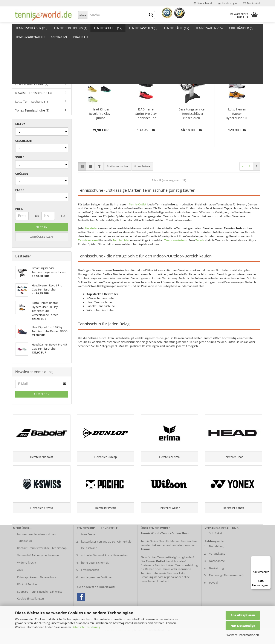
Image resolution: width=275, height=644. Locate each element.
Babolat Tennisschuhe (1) (33, 75)
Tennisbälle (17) (176, 28)
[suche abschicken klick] (151, 15)
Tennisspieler (121, 240)
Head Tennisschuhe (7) (32, 84)
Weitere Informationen (243, 635)
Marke (20, 124)
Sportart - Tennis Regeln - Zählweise (40, 604)
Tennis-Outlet (138, 204)
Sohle (20, 157)
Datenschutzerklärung (86, 627)
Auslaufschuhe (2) (28, 40)
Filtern (42, 227)
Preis (19, 209)
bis (37, 216)
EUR (63, 216)
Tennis (200, 240)
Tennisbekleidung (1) (70, 28)
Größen (22, 174)
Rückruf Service (27, 596)
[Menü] (268, 559)
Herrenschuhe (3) (28, 57)
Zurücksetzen (42, 237)
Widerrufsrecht (27, 574)
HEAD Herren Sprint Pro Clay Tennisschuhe (146, 114)
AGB (20, 582)
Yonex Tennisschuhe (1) (32, 110)
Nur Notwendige (243, 626)
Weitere (235, 28)
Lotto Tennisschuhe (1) (31, 102)
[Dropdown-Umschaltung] (83, 15)
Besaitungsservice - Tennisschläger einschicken (192, 114)
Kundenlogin (228, 3)
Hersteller (91, 228)
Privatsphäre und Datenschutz (37, 589)
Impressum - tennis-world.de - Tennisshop (36, 549)
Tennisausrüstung (176, 240)
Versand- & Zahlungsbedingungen (39, 567)
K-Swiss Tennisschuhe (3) (33, 93)
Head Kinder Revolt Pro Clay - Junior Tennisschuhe (101, 114)
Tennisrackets (176, 585)
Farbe (20, 190)
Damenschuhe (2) (28, 49)
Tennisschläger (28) (31, 28)
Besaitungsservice (152, 589)
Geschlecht (24, 141)
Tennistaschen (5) (143, 28)
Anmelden (42, 394)
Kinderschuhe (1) (27, 66)
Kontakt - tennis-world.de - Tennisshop (42, 560)
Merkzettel (252, 3)
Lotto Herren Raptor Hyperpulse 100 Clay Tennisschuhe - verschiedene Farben (237, 114)
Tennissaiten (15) (209, 28)
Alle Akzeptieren (243, 615)
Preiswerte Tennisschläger (157, 577)
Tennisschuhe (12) (108, 28)
